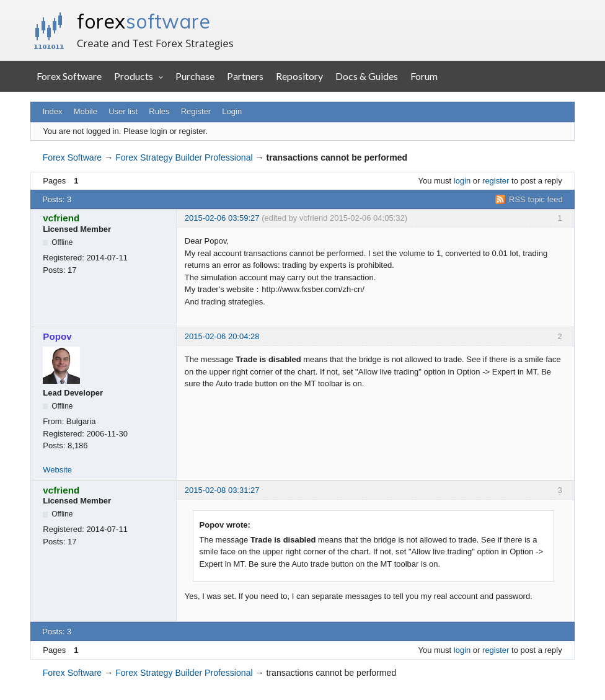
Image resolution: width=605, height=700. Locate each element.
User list (123, 111)
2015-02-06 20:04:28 (222, 336)
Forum (424, 76)
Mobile (86, 111)
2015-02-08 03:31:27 (222, 490)
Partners (245, 76)
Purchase (195, 76)
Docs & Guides (367, 76)
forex (144, 21)
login (462, 181)
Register (196, 111)
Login (232, 111)
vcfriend (61, 218)
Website (57, 470)
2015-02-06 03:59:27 (222, 218)
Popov (57, 336)
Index (53, 111)
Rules (159, 111)
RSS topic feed (536, 199)
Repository (299, 76)
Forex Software (69, 76)
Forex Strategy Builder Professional (184, 157)
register (496, 181)
